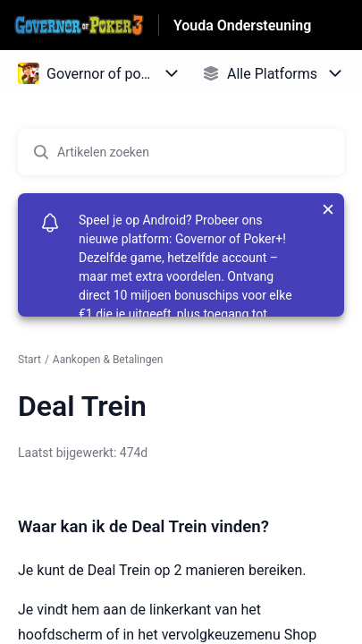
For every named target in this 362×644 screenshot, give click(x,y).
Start (29, 360)
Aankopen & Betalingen (108, 360)
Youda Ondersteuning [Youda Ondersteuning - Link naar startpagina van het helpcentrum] (243, 25)
